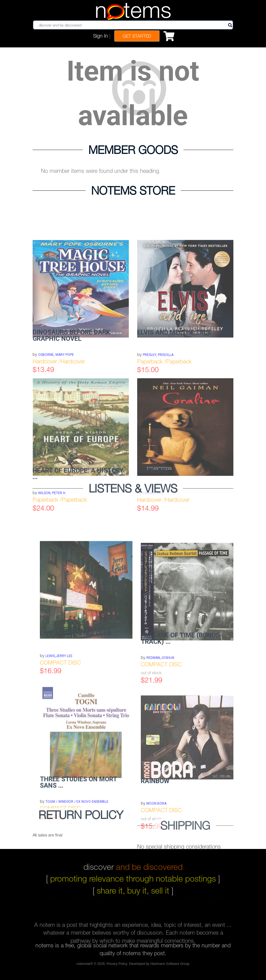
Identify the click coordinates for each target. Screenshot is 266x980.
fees (217, 901)
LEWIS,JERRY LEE (59, 691)
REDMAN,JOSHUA (160, 695)
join (74, 901)
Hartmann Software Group (170, 965)
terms (122, 901)
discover (133, 862)
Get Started (137, 36)
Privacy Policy (117, 965)
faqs (145, 901)
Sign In (101, 36)
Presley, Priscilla (158, 390)
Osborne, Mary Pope (56, 390)
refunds (192, 901)
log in (51, 901)
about (96, 901)
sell (166, 901)
